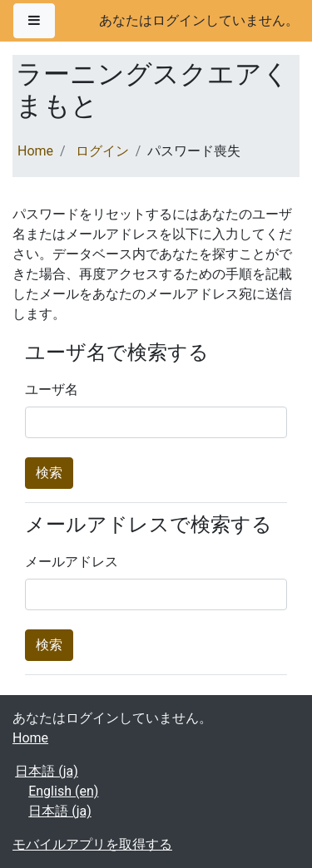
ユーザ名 (52, 390)
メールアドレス (72, 562)
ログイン (102, 151)
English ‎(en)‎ (63, 791)
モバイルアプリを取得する (92, 844)
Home (35, 151)
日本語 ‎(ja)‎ (47, 771)
